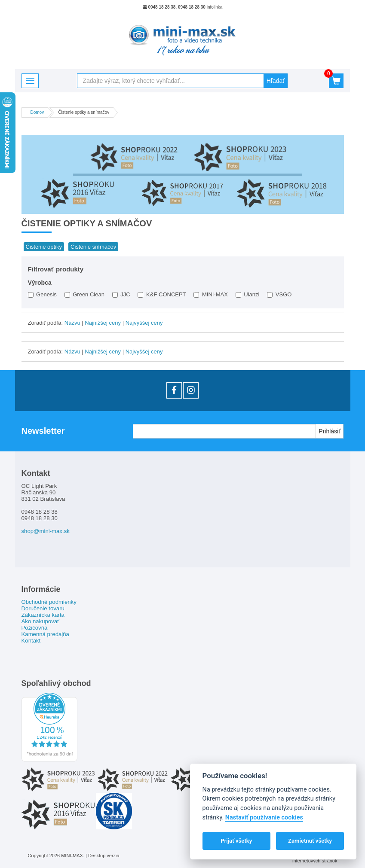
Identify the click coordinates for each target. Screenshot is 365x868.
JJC (121, 294)
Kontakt (31, 641)
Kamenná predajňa (45, 634)
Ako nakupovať (41, 621)
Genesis (42, 294)
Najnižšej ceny (103, 323)
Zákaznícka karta (43, 615)
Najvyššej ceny (144, 323)
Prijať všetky (236, 841)
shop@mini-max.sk (46, 531)
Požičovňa (35, 628)
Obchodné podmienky (49, 602)
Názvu (72, 323)
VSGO (279, 294)
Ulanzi (248, 294)
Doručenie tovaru (43, 608)
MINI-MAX (211, 294)
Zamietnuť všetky (310, 841)
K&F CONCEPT (162, 294)
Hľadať (276, 81)
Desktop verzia (104, 856)
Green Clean (84, 294)
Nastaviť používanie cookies (264, 818)
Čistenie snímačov (93, 247)
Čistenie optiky (44, 247)
